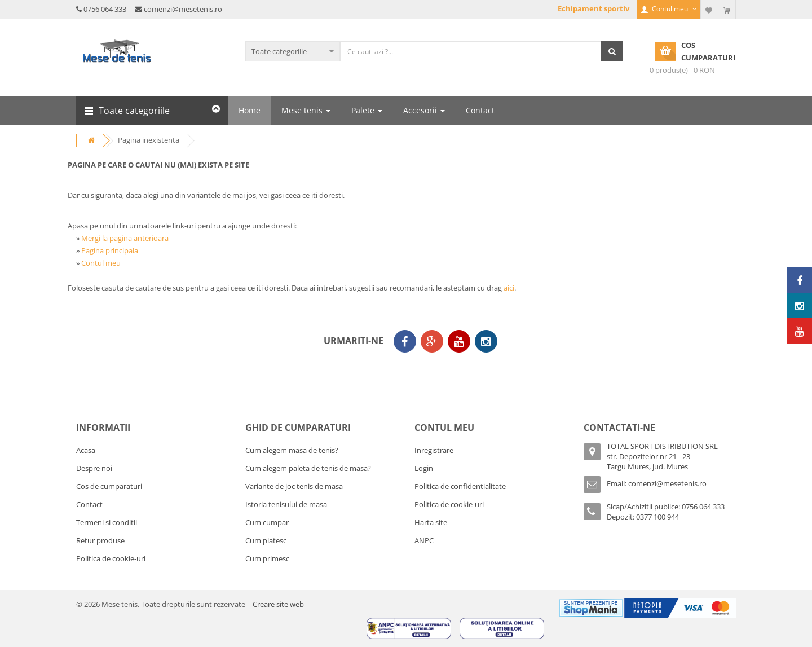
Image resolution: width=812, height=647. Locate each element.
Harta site (431, 522)
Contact (89, 504)
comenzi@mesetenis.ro (183, 9)
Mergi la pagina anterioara (125, 238)
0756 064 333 (105, 9)
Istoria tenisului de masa (286, 504)
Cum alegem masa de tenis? (292, 450)
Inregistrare (434, 450)
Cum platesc (266, 540)
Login (424, 468)
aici (509, 288)
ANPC (424, 540)
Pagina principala (110, 250)
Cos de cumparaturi (109, 486)
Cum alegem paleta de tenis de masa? (308, 468)
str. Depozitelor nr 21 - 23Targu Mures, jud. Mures (648, 461)
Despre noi (94, 468)
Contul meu (101, 263)
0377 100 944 (657, 517)
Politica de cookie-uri (111, 558)
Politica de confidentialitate (460, 486)
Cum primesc (267, 558)
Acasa (86, 450)
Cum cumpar (267, 522)
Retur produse (100, 540)
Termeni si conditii (107, 522)
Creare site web (278, 604)
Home (250, 110)
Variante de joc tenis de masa (294, 486)
